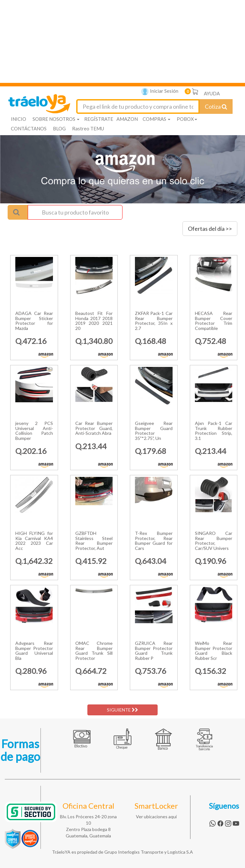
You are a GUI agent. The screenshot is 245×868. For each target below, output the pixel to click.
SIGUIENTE (122, 710)
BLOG (59, 128)
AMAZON (127, 119)
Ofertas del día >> (210, 229)
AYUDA (212, 93)
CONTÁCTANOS (29, 128)
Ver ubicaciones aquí (156, 817)
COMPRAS (156, 119)
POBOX (187, 119)
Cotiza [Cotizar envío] (216, 106)
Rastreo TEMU (88, 128)
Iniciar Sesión (160, 92)
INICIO (19, 119)
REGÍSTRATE (99, 119)
